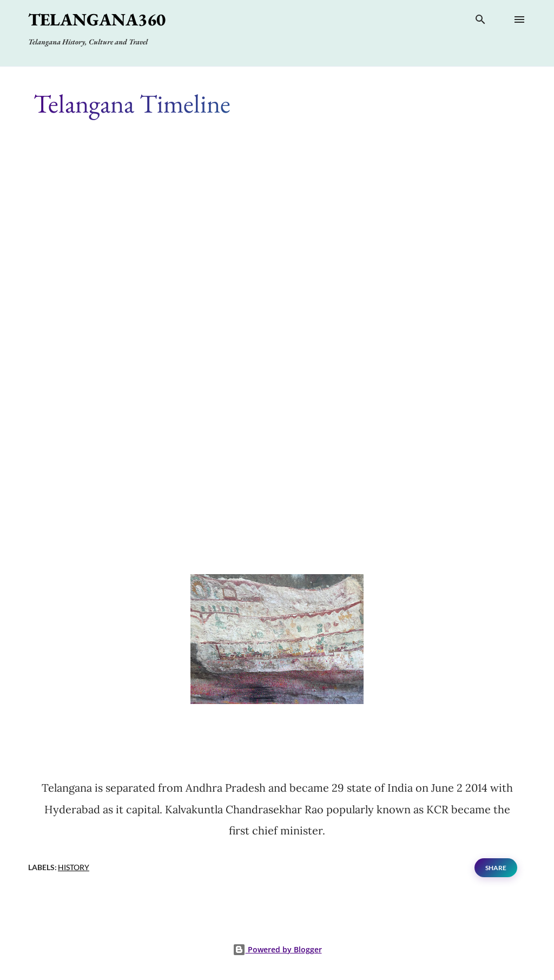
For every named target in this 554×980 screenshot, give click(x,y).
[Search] (480, 22)
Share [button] (496, 868)
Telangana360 (97, 19)
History (74, 867)
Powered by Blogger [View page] (277, 949)
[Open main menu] (519, 19)
